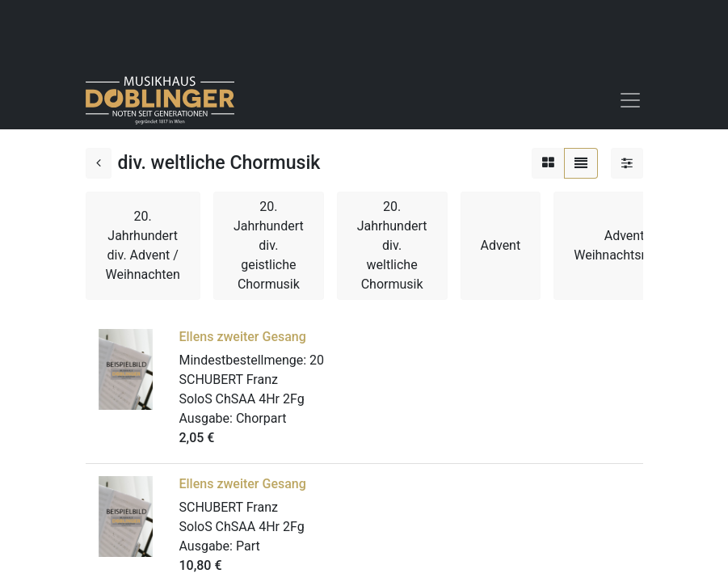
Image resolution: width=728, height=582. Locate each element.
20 (317, 360)
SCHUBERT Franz (229, 380)
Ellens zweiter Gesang (243, 337)
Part (248, 546)
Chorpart (261, 418)
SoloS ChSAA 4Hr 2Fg (242, 399)
